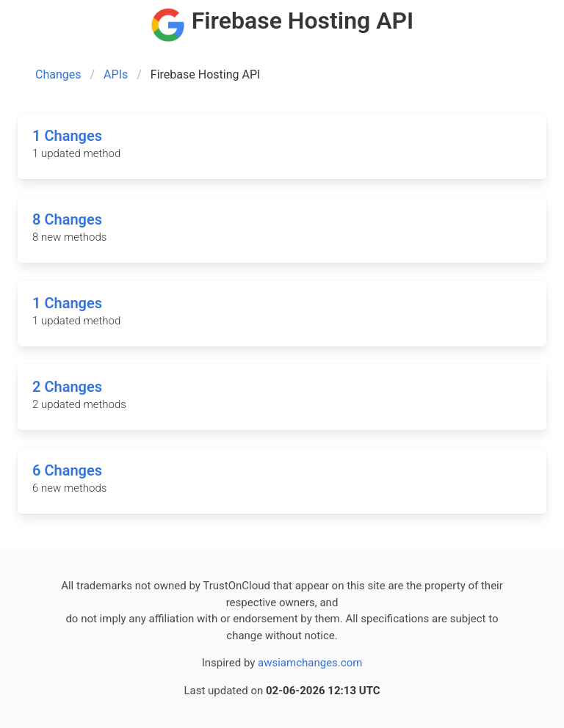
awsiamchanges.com (310, 663)
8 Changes (67, 219)
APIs (116, 74)
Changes (58, 74)
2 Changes (67, 387)
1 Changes (67, 136)
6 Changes (67, 470)
